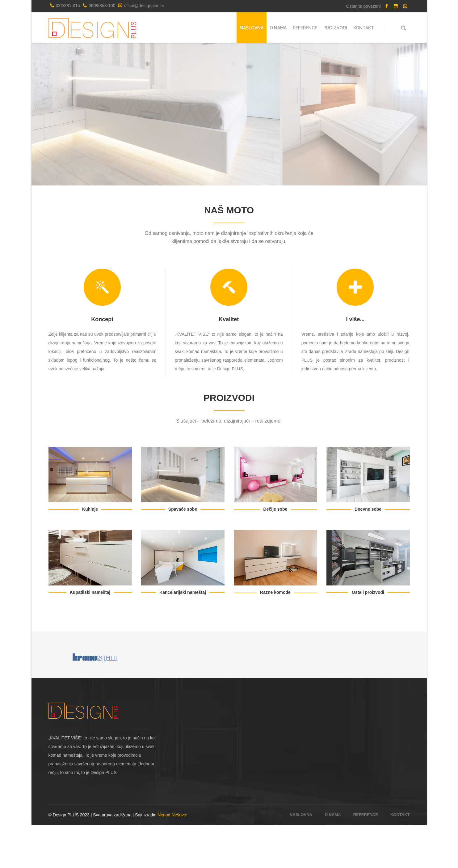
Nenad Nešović (172, 858)
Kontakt (400, 858)
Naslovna (301, 858)
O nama (333, 858)
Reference (366, 858)
